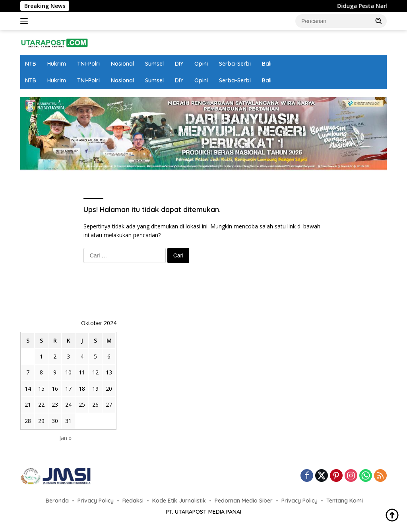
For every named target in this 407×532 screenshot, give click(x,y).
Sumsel (154, 64)
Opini (201, 64)
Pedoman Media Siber (244, 501)
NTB (31, 64)
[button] (379, 21)
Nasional (122, 64)
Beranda (57, 501)
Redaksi (133, 501)
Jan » (65, 438)
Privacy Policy (96, 501)
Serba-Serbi (235, 64)
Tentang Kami (345, 501)
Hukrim (57, 64)
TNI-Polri (88, 64)
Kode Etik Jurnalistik (179, 501)
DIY (179, 64)
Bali (267, 64)
